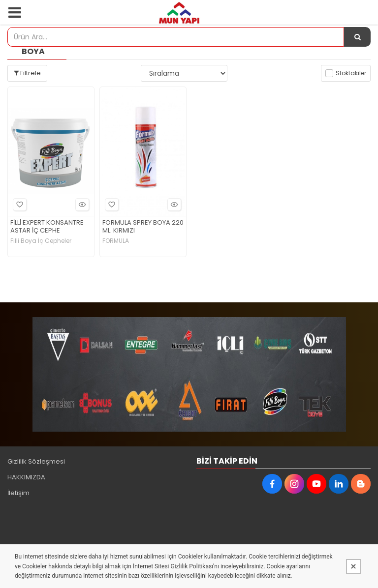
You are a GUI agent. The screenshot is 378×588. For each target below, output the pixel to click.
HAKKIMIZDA (26, 477)
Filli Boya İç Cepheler (41, 241)
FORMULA (116, 241)
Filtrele (27, 73)
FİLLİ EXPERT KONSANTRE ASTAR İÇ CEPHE (47, 227)
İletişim (18, 493)
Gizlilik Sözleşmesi (36, 461)
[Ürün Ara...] (357, 37)
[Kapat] (353, 566)
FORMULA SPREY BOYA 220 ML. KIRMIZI (143, 227)
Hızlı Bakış (81, 204)
